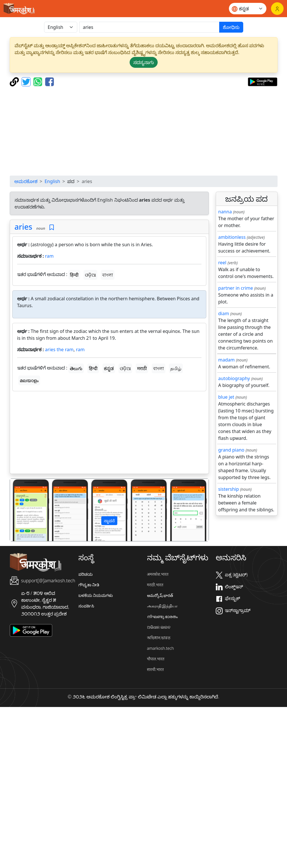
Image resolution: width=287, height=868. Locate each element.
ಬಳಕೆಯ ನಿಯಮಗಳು (96, 595)
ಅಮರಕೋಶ (26, 181)
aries (23, 227)
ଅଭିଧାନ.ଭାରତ (159, 627)
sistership (229, 489)
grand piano (231, 450)
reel (222, 263)
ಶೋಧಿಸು (231, 27)
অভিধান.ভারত (159, 638)
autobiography (234, 378)
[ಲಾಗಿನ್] (277, 9)
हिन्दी (74, 275)
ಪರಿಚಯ (86, 574)
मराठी (142, 368)
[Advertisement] (143, 131)
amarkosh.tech (161, 648)
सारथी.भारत (156, 669)
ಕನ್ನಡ (109, 368)
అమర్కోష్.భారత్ (160, 595)
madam (227, 360)
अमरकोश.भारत (158, 574)
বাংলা (108, 275)
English (52, 181)
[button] (25, 510)
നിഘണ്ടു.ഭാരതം (162, 616)
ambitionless (232, 237)
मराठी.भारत (155, 585)
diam (224, 313)
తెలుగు (76, 368)
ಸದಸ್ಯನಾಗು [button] (144, 62)
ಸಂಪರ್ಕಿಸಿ (86, 606)
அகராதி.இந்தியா (162, 606)
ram (49, 256)
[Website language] (248, 9)
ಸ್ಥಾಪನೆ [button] (109, 521)
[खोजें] (149, 27)
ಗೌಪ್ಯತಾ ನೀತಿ (89, 585)
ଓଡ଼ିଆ (90, 275)
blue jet (226, 397)
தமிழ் (176, 368)
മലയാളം (29, 380)
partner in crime (236, 288)
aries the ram (59, 349)
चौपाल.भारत (156, 659)
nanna (225, 212)
